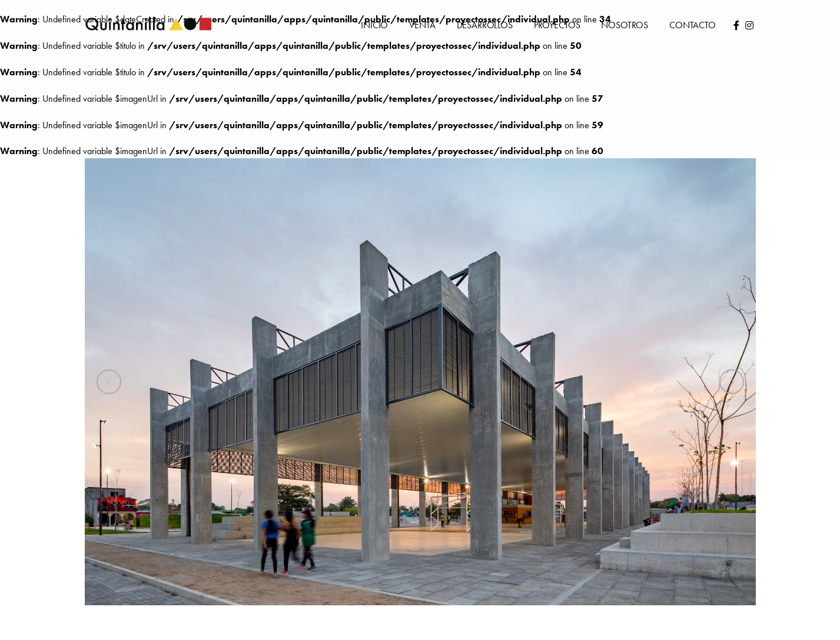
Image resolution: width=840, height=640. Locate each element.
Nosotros (622, 25)
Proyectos (552, 25)
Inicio (358, 25)
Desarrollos (474, 25)
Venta (407, 25)
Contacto (692, 25)
